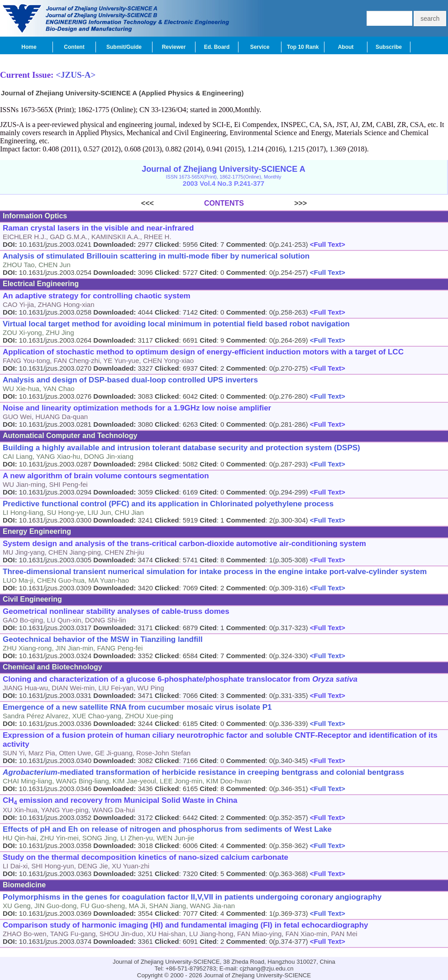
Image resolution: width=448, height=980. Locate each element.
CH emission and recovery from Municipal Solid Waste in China (120, 801)
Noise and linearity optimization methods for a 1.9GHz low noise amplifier (137, 408)
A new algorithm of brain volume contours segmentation (106, 476)
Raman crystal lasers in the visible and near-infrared (98, 228)
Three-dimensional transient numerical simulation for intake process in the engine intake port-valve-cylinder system (215, 572)
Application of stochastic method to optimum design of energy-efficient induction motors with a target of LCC (203, 352)
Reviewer (174, 47)
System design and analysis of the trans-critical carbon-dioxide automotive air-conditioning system (184, 544)
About (346, 47)
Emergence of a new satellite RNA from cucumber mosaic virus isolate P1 (137, 707)
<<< (173, 203)
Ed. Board (217, 47)
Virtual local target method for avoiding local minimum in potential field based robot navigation (176, 324)
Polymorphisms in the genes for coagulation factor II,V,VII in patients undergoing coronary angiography (192, 897)
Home (29, 47)
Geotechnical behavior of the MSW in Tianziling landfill (103, 639)
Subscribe (389, 47)
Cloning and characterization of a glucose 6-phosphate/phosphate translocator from (180, 679)
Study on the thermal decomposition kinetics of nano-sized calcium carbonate (145, 857)
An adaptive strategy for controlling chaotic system (97, 296)
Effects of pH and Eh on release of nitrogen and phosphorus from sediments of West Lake (167, 829)
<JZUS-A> (76, 75)
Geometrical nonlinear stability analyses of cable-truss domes (116, 611)
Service (260, 47)
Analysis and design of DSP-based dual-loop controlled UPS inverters (130, 380)
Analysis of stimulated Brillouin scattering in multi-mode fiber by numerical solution (156, 256)
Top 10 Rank (303, 47)
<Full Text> (327, 244)
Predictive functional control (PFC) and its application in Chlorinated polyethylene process (168, 504)
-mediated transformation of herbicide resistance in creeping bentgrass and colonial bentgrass (203, 772)
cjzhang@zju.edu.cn (267, 968)
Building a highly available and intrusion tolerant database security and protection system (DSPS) (181, 448)
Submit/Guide (124, 47)
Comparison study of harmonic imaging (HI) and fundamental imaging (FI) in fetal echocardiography (186, 925)
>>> (275, 203)
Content (74, 47)
